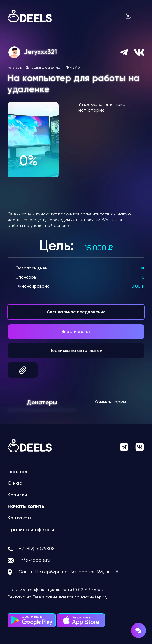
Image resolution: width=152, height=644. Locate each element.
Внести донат (76, 332)
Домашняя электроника (43, 68)
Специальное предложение (76, 312)
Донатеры (42, 403)
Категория (15, 68)
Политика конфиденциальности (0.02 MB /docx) (56, 590)
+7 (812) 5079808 (37, 549)
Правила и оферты (31, 530)
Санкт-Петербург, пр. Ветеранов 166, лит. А (68, 572)
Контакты (19, 518)
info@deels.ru (35, 560)
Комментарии (110, 402)
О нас (15, 483)
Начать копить (26, 507)
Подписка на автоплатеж (76, 351)
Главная (18, 472)
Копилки (17, 495)
